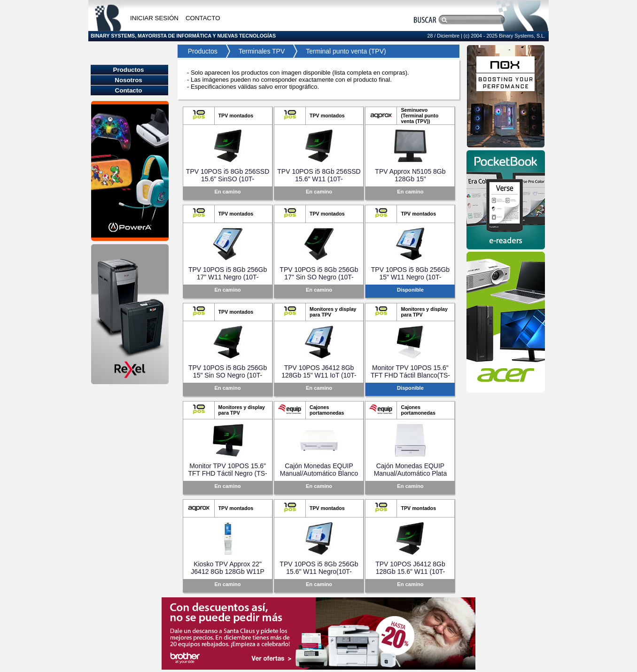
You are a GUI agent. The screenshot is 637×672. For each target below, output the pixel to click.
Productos (200, 51)
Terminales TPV (262, 51)
